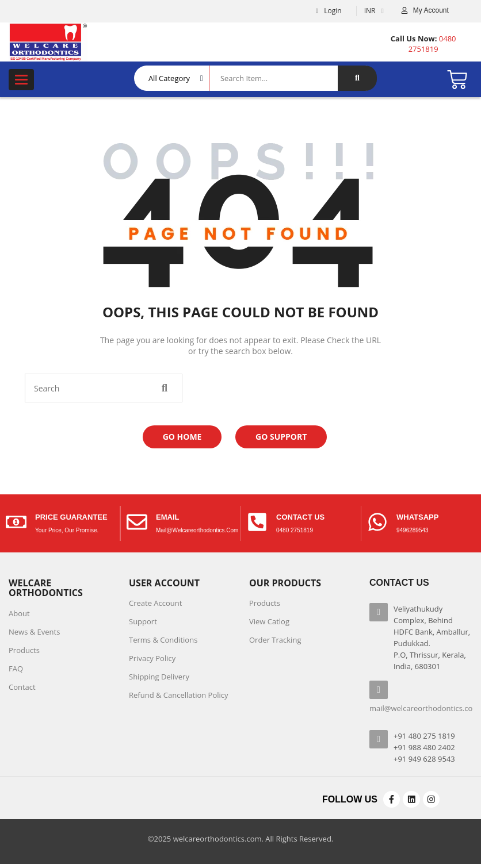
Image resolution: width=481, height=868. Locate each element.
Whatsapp (417, 517)
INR (370, 11)
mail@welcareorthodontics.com (197, 530)
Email (167, 517)
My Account (431, 10)
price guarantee (71, 517)
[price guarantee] (16, 523)
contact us (300, 517)
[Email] (137, 523)
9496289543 (413, 530)
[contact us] (257, 523)
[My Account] (404, 11)
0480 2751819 (295, 530)
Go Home (182, 437)
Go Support (281, 437)
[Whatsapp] (377, 523)
